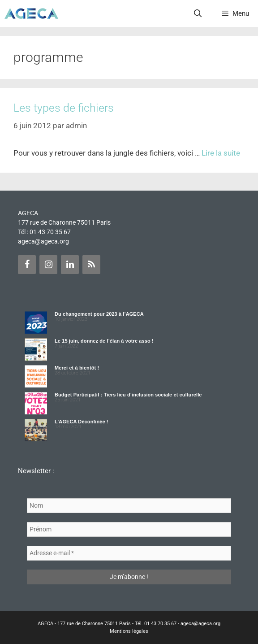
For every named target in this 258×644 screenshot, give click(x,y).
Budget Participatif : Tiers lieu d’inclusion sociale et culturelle (128, 395)
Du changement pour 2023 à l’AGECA (99, 314)
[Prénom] (129, 529)
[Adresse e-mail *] (129, 553)
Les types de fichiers (64, 108)
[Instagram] (48, 265)
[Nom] (129, 506)
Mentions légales (129, 631)
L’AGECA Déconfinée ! (82, 422)
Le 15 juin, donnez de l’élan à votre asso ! (104, 341)
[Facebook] (27, 265)
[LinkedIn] (70, 265)
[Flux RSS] (91, 265)
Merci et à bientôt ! (77, 368)
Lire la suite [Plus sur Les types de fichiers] (221, 153)
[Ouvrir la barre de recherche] (198, 13)
